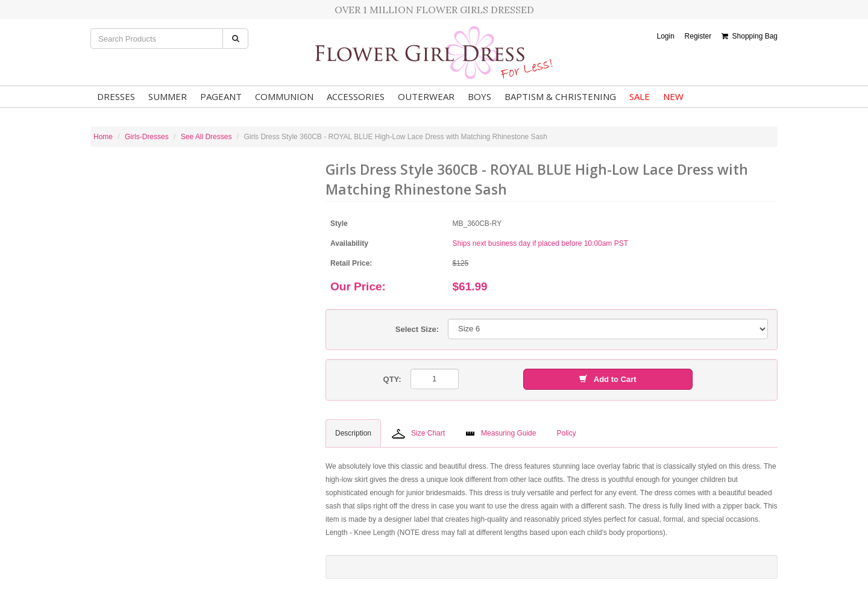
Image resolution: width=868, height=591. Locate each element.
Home (103, 137)
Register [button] (698, 36)
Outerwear (426, 96)
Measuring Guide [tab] (501, 433)
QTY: (392, 379)
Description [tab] (353, 433)
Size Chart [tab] (418, 434)
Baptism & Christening (560, 96)
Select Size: (417, 329)
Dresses (116, 96)
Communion (284, 96)
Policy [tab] (566, 433)
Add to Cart (608, 379)
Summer (168, 96)
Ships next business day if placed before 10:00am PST (541, 243)
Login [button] (665, 36)
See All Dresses (206, 137)
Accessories (356, 96)
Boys (480, 96)
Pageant (221, 96)
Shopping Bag (750, 36)
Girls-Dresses (147, 137)
